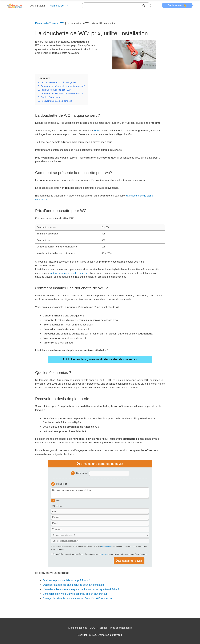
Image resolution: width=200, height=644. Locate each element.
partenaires (106, 546)
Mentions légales (78, 628)
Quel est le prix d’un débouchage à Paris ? (67, 580)
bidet (97, 131)
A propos (103, 628)
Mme (60, 506)
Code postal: (83, 473)
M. (54, 506)
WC (63, 23)
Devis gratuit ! (37, 6)
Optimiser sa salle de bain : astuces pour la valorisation (74, 585)
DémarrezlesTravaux (47, 23)
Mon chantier (57, 6)
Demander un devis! (129, 561)
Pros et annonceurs (121, 628)
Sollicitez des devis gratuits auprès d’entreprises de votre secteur (100, 359)
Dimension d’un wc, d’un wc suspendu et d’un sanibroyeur (75, 594)
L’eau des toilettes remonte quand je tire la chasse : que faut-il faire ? (81, 589)
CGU (92, 628)
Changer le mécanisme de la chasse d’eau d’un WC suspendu (78, 598)
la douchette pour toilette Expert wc (70, 273)
